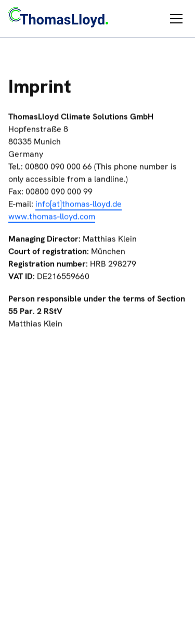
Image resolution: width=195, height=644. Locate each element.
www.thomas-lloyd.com (52, 217)
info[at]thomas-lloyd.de (79, 205)
